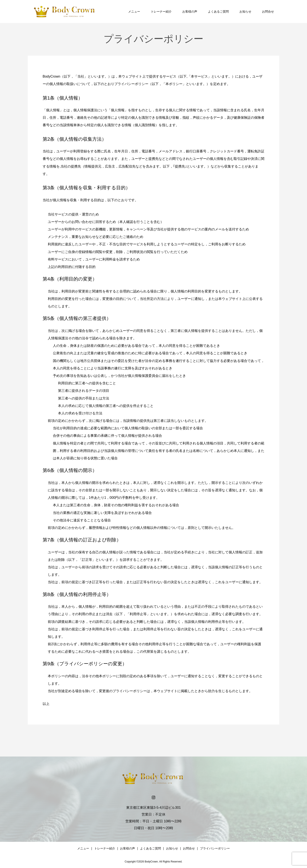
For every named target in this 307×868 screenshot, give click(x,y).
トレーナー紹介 (161, 12)
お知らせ (245, 12)
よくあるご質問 (218, 12)
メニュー (134, 12)
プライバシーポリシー (215, 848)
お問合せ (268, 12)
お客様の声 (190, 12)
